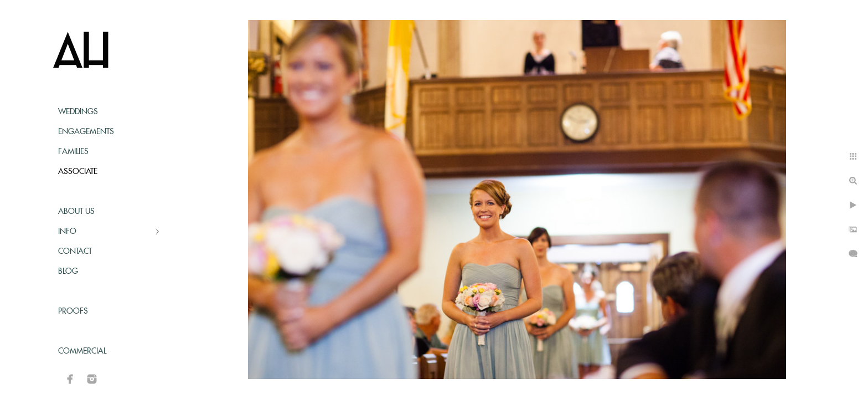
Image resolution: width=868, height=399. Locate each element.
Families (73, 152)
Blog (68, 272)
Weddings (78, 112)
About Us (76, 212)
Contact (75, 252)
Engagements (86, 132)
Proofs (73, 311)
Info (67, 232)
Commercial (82, 351)
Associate (78, 172)
